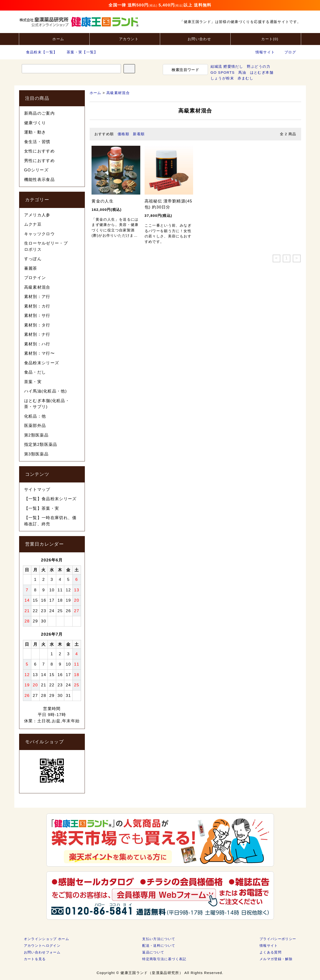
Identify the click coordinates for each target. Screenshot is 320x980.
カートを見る (35, 959)
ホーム (54, 39)
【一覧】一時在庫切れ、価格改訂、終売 (50, 521)
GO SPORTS (223, 72)
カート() (266, 39)
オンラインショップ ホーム (47, 939)
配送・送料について (159, 946)
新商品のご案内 (40, 113)
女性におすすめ (40, 151)
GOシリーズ (36, 170)
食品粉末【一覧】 (39, 52)
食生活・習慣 (37, 142)
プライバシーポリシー (278, 939)
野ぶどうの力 (259, 66)
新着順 (139, 134)
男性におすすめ (40, 161)
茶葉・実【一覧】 (79, 52)
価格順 (123, 134)
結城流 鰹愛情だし (227, 66)
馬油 (242, 72)
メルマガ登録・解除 (276, 959)
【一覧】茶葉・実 (42, 508)
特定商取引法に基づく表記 (164, 959)
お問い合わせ (195, 39)
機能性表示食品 (40, 180)
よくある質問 (271, 952)
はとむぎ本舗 (262, 72)
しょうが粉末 (222, 78)
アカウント (125, 39)
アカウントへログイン (42, 946)
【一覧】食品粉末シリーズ (50, 499)
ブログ (290, 52)
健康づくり (35, 123)
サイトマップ (37, 490)
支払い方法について (159, 939)
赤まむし (245, 78)
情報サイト (265, 52)
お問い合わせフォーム (42, 952)
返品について (153, 952)
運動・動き (35, 132)
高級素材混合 (118, 93)
